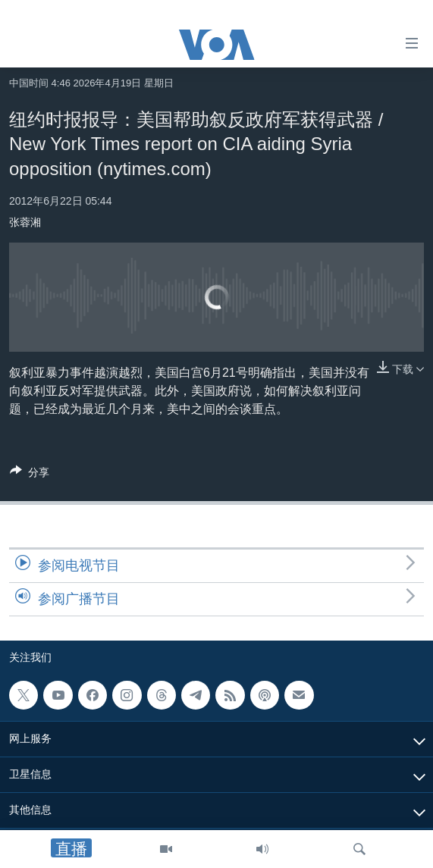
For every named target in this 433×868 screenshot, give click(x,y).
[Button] (30, 475)
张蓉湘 (25, 222)
